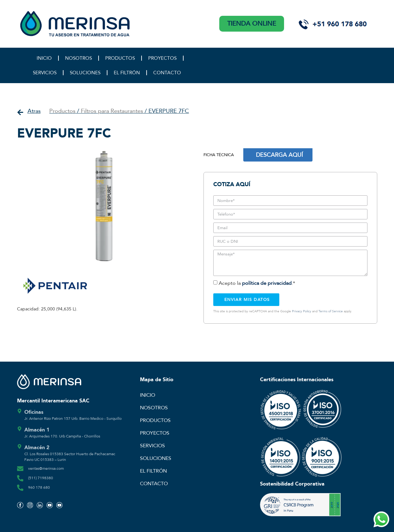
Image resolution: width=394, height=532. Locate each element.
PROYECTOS (162, 58)
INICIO (44, 58)
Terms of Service (331, 311)
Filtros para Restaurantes (112, 111)
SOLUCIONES (85, 73)
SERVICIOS (45, 73)
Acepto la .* (257, 283)
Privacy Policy (302, 311)
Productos (62, 111)
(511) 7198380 (41, 478)
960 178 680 (39, 487)
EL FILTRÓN (127, 73)
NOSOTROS (79, 58)
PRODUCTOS (120, 58)
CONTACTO (167, 73)
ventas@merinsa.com (46, 468)
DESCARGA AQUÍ (279, 155)
